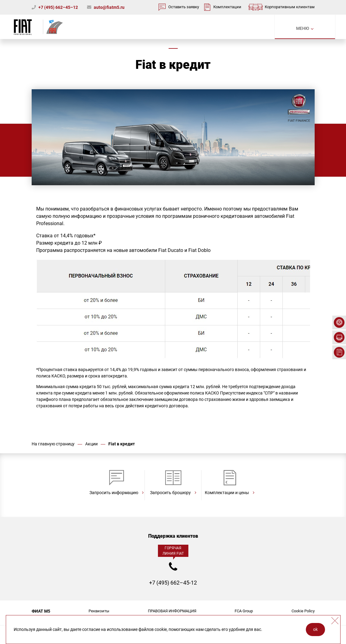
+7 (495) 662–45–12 (58, 7)
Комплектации (227, 7)
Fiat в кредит (122, 444)
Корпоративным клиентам (290, 7)
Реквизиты (99, 611)
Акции (91, 444)
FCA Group (244, 611)
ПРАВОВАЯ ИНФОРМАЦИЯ (172, 611)
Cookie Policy (303, 611)
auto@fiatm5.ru (109, 7)
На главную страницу (53, 444)
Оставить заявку (184, 7)
